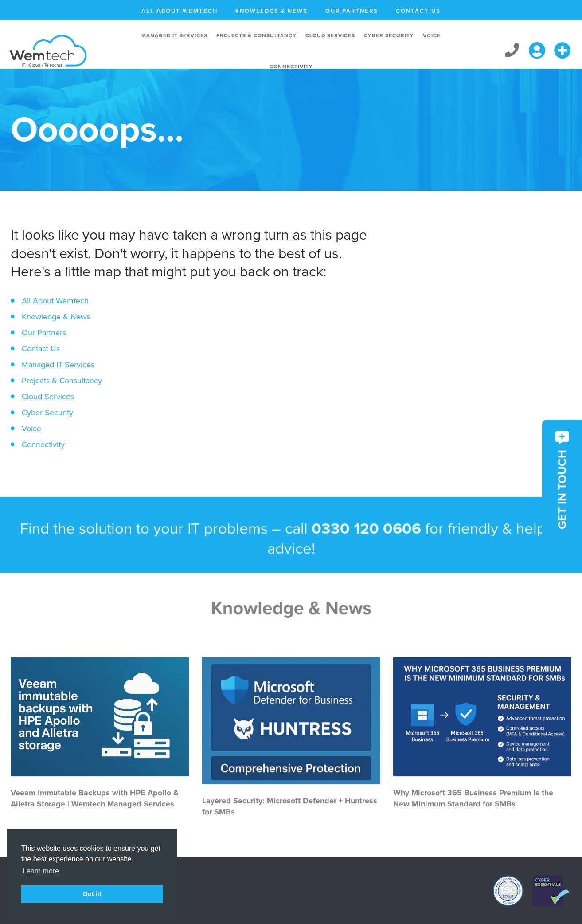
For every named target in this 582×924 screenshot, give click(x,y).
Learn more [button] (41, 871)
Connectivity (291, 67)
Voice (432, 35)
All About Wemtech (180, 11)
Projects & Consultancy (256, 35)
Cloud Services (330, 35)
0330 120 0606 (366, 561)
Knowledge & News (271, 11)
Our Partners (352, 11)
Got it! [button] (92, 894)
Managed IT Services (174, 35)
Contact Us (418, 11)
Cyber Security (389, 35)
